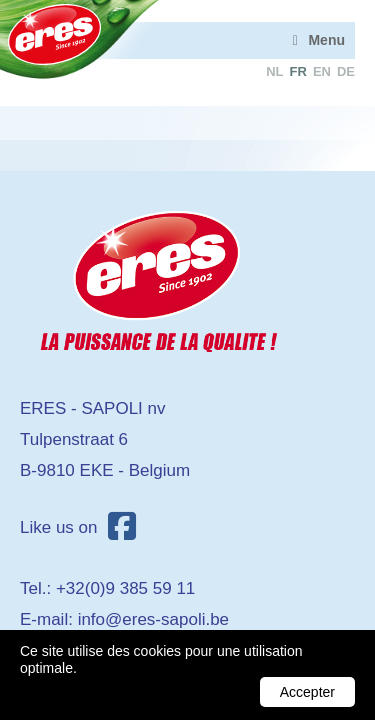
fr (298, 71)
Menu (326, 40)
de (346, 71)
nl (274, 71)
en (322, 71)
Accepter (307, 692)
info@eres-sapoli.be (153, 619)
